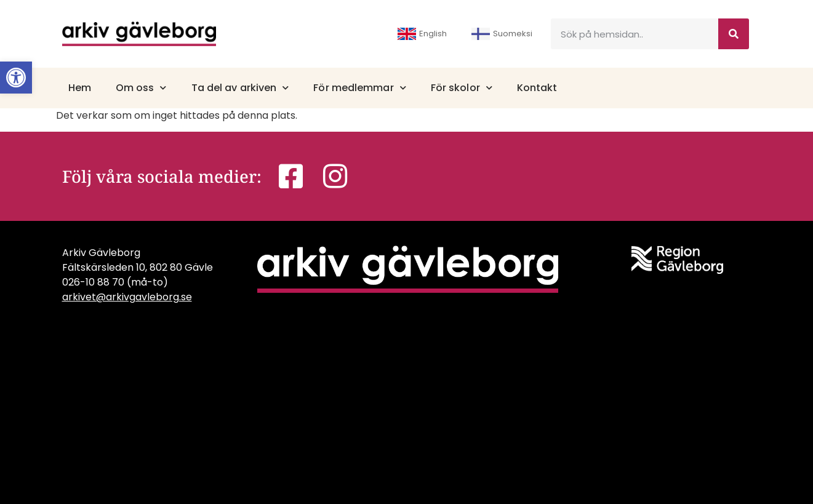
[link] (16, 78)
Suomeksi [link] (502, 34)
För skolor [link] (462, 88)
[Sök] (734, 34)
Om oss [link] (141, 88)
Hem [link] (80, 88)
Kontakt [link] (537, 88)
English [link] (422, 34)
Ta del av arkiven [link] (240, 88)
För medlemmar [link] (359, 88)
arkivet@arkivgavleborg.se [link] (127, 297)
